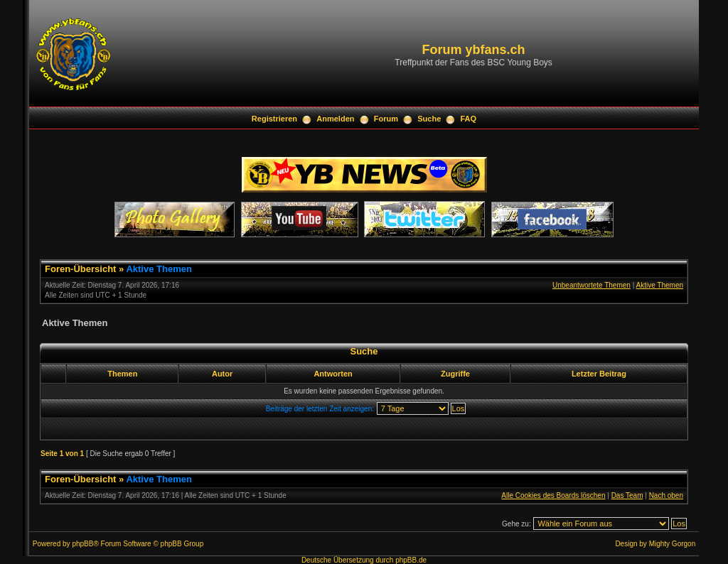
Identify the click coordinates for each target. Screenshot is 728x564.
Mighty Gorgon (673, 544)
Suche (429, 119)
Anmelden (335, 119)
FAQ (469, 119)
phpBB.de (411, 560)
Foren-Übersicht (80, 269)
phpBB (82, 544)
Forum (386, 119)
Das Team (627, 495)
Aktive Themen (159, 269)
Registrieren (274, 119)
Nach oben (666, 495)
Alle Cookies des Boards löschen (553, 495)
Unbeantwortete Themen (591, 285)
